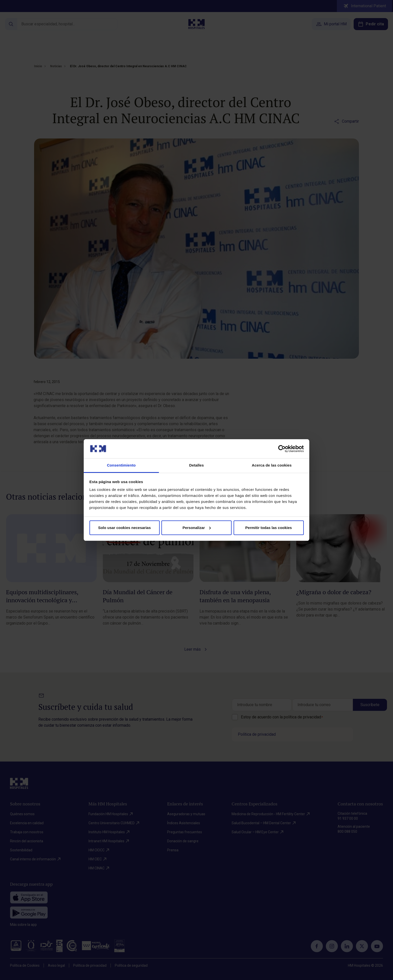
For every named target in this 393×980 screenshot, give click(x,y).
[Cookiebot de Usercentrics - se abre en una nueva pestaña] (282, 449)
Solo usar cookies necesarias (124, 528)
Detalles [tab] (197, 465)
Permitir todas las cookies (269, 528)
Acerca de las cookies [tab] (272, 465)
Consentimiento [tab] (121, 465)
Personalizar (197, 528)
